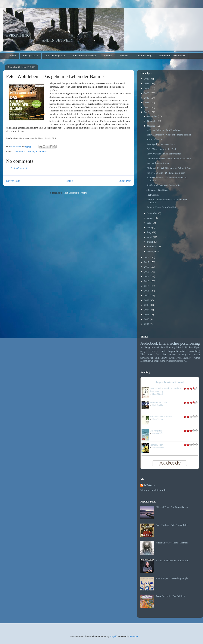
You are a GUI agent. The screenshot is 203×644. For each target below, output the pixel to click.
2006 (147, 314)
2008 (147, 305)
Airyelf (113, 636)
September (153, 213)
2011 (147, 291)
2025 (147, 84)
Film (157, 358)
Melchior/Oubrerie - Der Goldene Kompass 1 (169, 159)
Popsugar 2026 (30, 56)
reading (182, 355)
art (142, 347)
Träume (196, 358)
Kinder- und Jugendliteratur (167, 351)
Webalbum (172, 361)
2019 (147, 112)
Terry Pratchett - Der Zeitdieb (170, 596)
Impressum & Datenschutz (172, 56)
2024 (147, 88)
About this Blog (144, 56)
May (150, 232)
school (180, 361)
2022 (147, 98)
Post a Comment (19, 168)
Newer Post (13, 181)
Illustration (147, 354)
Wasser (173, 355)
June (150, 227)
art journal (194, 355)
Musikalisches (185, 347)
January (151, 251)
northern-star (147, 358)
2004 (147, 324)
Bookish (108, 56)
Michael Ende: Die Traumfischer (172, 507)
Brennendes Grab (158, 402)
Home (13, 56)
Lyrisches (161, 354)
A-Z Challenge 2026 (55, 56)
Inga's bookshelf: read (170, 382)
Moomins (145, 361)
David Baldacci (158, 447)
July (150, 223)
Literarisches (169, 343)
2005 (147, 319)
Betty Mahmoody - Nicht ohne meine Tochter (169, 135)
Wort (185, 361)
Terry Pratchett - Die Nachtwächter (164, 154)
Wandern (124, 56)
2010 (147, 295)
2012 (147, 286)
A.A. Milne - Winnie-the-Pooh (161, 149)
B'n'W (164, 358)
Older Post (125, 181)
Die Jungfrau (156, 431)
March (151, 242)
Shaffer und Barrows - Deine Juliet (163, 185)
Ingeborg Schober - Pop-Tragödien (163, 130)
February (152, 246)
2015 (147, 272)
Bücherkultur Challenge (85, 56)
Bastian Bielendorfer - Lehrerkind (172, 560)
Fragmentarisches (155, 347)
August (151, 218)
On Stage (155, 361)
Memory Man (156, 445)
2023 (147, 93)
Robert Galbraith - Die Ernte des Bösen (166, 173)
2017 (147, 262)
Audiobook (19, 152)
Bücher (187, 358)
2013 (147, 281)
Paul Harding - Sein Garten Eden (172, 525)
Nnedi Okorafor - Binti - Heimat (172, 543)
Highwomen (152, 195)
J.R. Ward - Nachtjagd (157, 190)
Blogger (134, 636)
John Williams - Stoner (158, 163)
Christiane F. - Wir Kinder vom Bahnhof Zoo (168, 168)
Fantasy (171, 347)
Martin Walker (158, 419)
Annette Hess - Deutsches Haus (162, 207)
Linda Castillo (157, 405)
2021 (147, 103)
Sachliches (41, 152)
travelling (194, 351)
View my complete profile (153, 490)
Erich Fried (175, 358)
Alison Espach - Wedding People (172, 578)
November (153, 121)
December (153, 116)
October (151, 126)
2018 (147, 257)
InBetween (150, 485)
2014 (147, 276)
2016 (147, 267)
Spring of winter (154, 139)
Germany (30, 152)
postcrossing (190, 343)
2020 (147, 107)
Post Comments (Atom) (75, 193)
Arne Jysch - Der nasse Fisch (161, 144)
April (150, 237)
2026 (147, 79)
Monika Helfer (158, 433)
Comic (163, 361)
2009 (147, 300)
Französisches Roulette (161, 417)
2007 (147, 310)
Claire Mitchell (158, 394)
